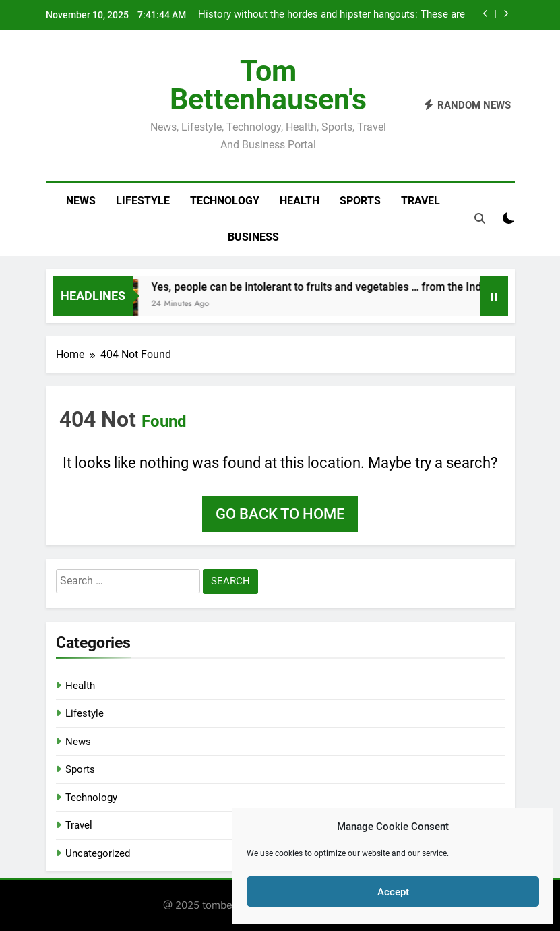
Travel (421, 201)
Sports (360, 201)
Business (253, 237)
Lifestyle (143, 201)
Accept (393, 892)
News (81, 201)
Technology (225, 201)
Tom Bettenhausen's (268, 85)
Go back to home (280, 514)
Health (300, 201)
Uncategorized (98, 853)
